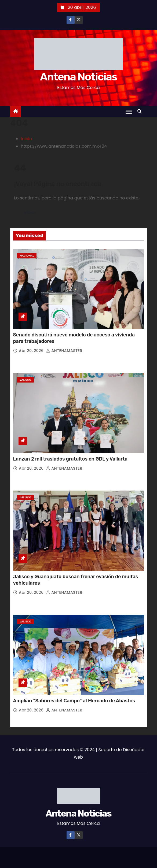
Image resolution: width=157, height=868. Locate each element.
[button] (141, 111)
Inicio (27, 139)
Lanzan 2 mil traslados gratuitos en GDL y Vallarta (70, 459)
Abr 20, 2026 (32, 351)
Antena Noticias (78, 77)
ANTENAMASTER (64, 351)
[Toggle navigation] (129, 112)
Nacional (27, 256)
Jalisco (26, 380)
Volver (30, 213)
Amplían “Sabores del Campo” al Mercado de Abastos (74, 701)
